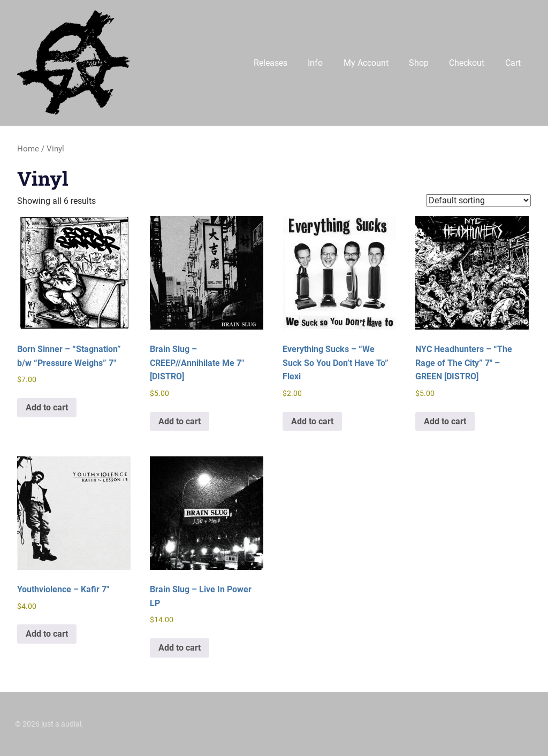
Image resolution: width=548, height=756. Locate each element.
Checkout (467, 63)
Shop (419, 63)
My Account (366, 63)
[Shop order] (478, 200)
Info (315, 63)
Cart (513, 63)
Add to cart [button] (47, 407)
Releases (271, 63)
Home (28, 149)
